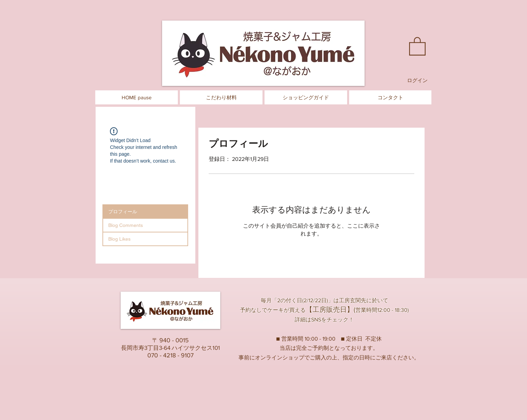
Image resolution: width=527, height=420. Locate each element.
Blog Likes (119, 239)
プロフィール (123, 212)
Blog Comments (126, 225)
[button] (417, 46)
